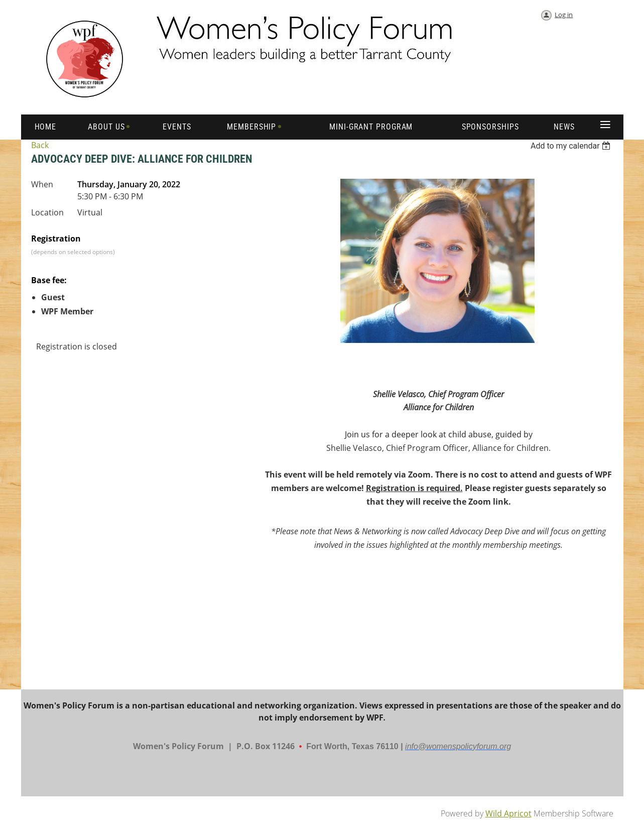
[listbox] (572, 146)
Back (40, 145)
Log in (564, 15)
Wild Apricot (508, 813)
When (42, 184)
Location (47, 212)
